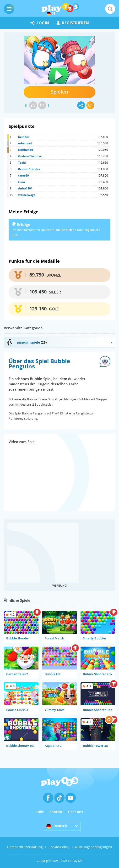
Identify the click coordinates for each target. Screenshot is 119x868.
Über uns (76, 812)
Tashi (22, 163)
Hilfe (40, 812)
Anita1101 (25, 188)
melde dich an (66, 230)
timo (22, 182)
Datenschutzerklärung (25, 847)
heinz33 (24, 137)
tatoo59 (24, 175)
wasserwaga (27, 195)
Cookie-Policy (59, 847)
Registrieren (73, 23)
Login (40, 23)
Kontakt (56, 812)
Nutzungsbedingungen (94, 847)
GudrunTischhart (30, 156)
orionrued (25, 143)
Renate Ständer (29, 169)
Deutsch (57, 826)
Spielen (59, 92)
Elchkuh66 (26, 150)
